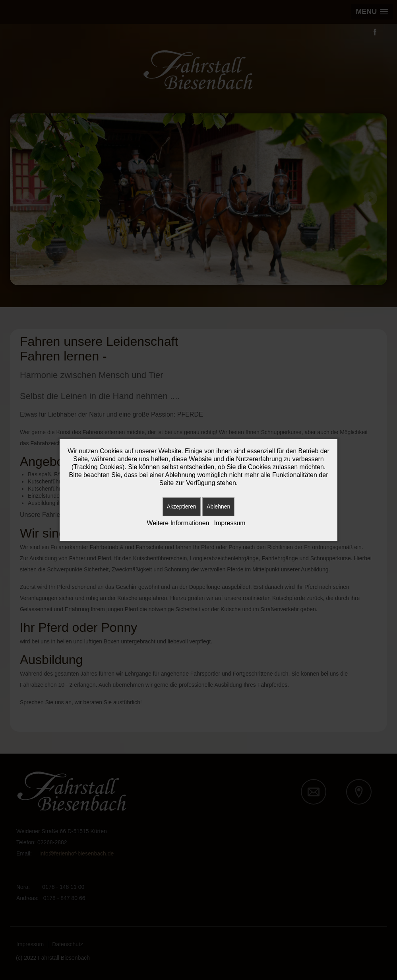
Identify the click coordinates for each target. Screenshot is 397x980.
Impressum (230, 523)
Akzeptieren (182, 507)
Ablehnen (218, 507)
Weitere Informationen (178, 523)
